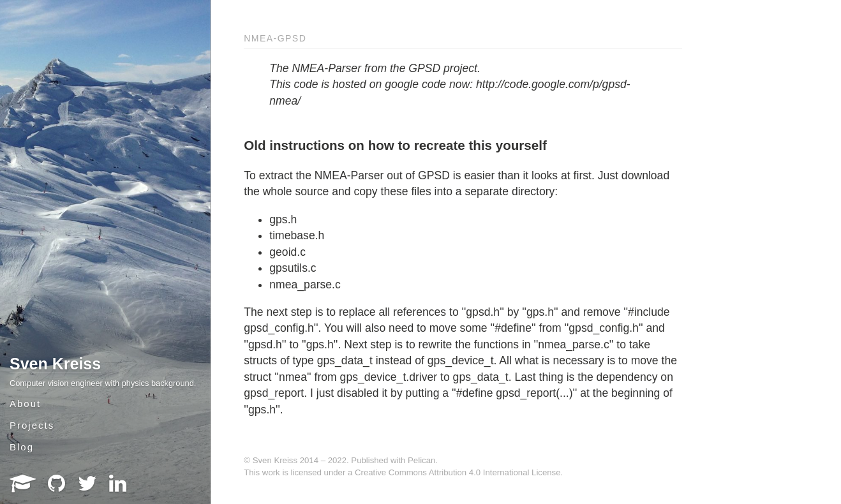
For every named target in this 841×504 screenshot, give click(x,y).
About (25, 404)
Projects (32, 425)
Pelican (421, 460)
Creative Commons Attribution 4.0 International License (458, 472)
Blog (22, 447)
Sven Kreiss (55, 364)
